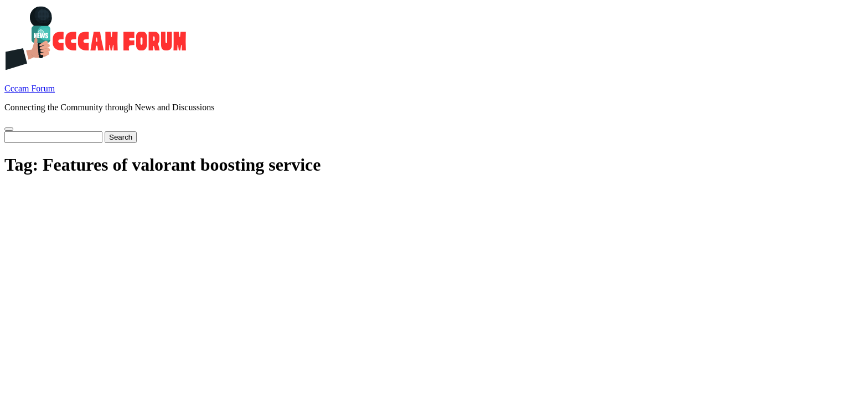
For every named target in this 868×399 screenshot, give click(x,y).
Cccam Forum (30, 88)
